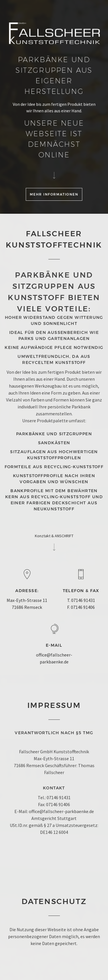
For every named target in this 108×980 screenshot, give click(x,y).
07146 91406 (83, 607)
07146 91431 (83, 600)
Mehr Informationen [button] (54, 194)
